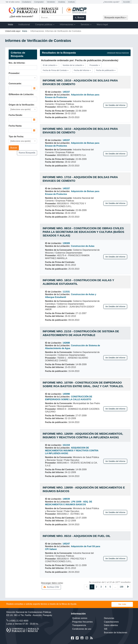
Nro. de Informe (17, 63)
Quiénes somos (80, 618)
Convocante (15, 84)
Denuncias (109, 618)
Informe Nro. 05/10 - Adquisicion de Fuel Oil (77, 536)
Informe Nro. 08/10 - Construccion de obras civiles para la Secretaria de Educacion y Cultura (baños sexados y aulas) (83, 232)
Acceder (127, 2)
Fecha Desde (15, 115)
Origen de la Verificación (21, 105)
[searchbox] (20, 88)
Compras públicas (45, 24)
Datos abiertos (111, 625)
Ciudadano (27, 2)
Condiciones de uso (82, 629)
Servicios (86, 24)
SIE (106, 629)
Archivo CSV (51, 587)
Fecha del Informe (82, 70)
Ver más (122, 604)
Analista (62, 2)
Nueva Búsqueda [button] (27, 153)
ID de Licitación (50, 65)
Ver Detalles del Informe (115, 105)
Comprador (39, 2)
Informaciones (67, 24)
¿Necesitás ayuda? (111, 2)
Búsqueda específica (115, 18)
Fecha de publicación (106, 70)
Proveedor (14, 73)
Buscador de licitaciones (116, 633)
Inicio (10, 24)
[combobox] (23, 78)
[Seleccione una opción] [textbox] (20, 109)
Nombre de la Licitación (73, 65)
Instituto (71, 2)
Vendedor (51, 2)
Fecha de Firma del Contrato (56, 70)
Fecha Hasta (15, 126)
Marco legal (102, 24)
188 (121, 587)
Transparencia (79, 625)
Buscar (80, 18)
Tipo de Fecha (16, 137)
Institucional (24, 24)
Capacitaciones (111, 622)
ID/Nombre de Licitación (21, 94)
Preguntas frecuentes (82, 622)
